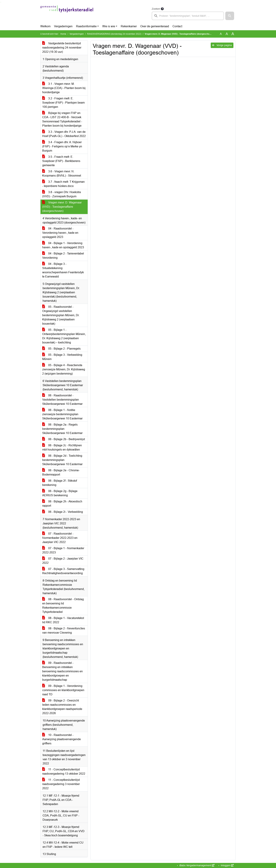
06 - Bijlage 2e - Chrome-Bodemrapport (61, 472)
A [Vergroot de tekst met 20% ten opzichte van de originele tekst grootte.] (227, 34)
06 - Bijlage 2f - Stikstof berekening (60, 483)
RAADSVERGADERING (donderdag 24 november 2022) (114, 34)
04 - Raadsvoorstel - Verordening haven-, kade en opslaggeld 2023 (60, 233)
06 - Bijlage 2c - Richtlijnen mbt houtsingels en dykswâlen (62, 447)
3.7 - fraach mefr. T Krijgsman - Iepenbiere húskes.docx (63, 184)
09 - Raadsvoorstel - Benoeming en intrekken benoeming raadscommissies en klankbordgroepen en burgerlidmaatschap (62, 671)
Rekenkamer (129, 26)
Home (63, 34)
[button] (230, 16)
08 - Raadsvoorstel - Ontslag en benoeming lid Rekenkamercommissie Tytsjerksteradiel (63, 606)
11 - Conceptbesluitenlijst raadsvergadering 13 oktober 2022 (64, 772)
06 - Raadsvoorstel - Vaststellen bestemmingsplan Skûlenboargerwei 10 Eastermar (62, 400)
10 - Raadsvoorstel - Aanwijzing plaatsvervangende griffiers (62, 739)
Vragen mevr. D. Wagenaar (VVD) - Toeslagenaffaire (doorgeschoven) (62, 207)
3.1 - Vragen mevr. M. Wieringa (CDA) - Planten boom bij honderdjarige (64, 88)
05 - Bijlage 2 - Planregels (61, 349)
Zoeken (156, 9)
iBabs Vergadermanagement (197, 865)
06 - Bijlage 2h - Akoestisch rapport (62, 504)
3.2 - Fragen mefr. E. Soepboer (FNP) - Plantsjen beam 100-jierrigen (63, 103)
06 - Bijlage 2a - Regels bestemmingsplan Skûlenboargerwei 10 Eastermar (62, 429)
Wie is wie (109, 26)
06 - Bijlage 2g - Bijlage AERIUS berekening (60, 493)
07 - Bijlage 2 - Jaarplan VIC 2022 (63, 561)
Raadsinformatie (86, 26)
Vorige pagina (222, 45)
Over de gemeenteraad (155, 26)
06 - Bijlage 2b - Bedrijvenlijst (64, 439)
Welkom (45, 26)
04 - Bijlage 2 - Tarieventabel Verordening (63, 256)
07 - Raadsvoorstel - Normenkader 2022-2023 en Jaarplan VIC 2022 (60, 538)
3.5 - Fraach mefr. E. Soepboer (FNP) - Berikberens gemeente (61, 161)
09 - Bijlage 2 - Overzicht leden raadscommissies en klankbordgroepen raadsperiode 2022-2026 (62, 707)
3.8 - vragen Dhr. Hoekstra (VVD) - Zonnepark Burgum (62, 194)
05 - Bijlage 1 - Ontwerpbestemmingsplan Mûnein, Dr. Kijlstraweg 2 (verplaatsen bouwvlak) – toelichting (64, 336)
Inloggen (227, 865)
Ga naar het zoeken (0, 2)
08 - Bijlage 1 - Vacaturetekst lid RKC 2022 (63, 620)
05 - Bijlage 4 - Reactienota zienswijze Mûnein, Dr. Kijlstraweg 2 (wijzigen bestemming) (64, 369)
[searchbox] (188, 16)
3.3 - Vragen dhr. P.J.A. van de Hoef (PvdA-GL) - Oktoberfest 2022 (64, 134)
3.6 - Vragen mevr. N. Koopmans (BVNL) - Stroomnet (62, 173)
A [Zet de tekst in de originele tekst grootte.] (221, 34)
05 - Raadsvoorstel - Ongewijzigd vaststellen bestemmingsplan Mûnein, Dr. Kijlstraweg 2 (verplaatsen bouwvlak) (61, 315)
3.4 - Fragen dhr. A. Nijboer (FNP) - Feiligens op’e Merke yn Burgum (62, 146)
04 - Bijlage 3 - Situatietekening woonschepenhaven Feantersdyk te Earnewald (63, 270)
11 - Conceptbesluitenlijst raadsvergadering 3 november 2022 (61, 784)
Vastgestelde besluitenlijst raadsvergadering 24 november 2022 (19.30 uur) (62, 48)
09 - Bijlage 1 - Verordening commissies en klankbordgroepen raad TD (63, 690)
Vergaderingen (63, 26)
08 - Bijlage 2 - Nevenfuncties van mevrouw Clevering (64, 631)
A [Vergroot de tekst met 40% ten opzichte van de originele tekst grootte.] (233, 34)
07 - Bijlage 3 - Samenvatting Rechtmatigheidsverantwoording (63, 571)
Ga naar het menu (1, 2)
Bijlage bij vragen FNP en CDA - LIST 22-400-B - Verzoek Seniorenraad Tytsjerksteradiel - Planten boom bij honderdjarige (62, 119)
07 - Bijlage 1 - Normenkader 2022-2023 (63, 550)
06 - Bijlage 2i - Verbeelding (63, 512)
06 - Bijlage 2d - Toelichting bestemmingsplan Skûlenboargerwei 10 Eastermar (62, 460)
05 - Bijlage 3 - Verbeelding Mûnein (62, 357)
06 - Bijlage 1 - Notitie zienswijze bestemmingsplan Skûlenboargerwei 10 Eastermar (62, 414)
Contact (177, 26)
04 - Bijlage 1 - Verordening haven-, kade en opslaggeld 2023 (63, 245)
